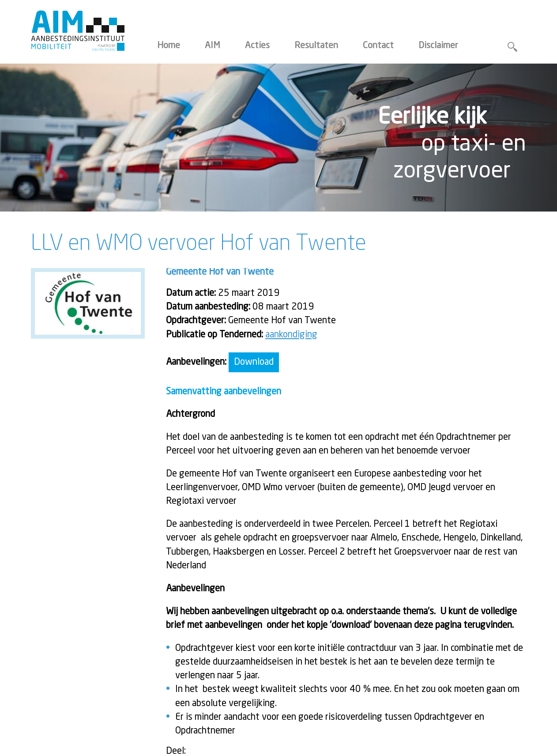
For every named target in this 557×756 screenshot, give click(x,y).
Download (254, 362)
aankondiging (291, 335)
